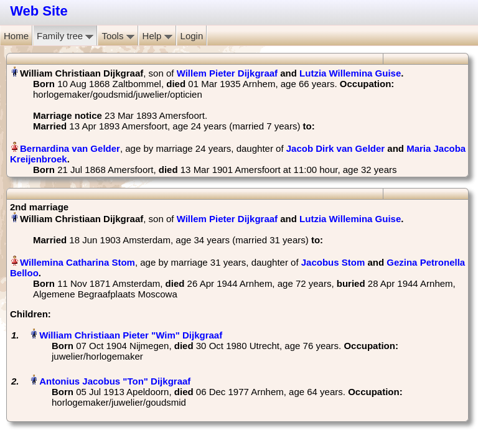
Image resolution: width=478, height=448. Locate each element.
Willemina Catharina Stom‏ (77, 262)
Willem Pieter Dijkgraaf (227, 73)
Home (16, 36)
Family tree (65, 36)
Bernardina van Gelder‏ (70, 148)
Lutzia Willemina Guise (350, 73)
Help (157, 36)
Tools (118, 36)
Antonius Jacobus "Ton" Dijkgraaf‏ (115, 381)
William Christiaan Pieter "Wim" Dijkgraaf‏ (131, 335)
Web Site (39, 11)
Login (192, 36)
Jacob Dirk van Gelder (335, 148)
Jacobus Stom (333, 262)
